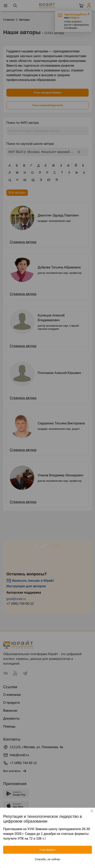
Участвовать (47, 850)
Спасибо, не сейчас (48, 859)
